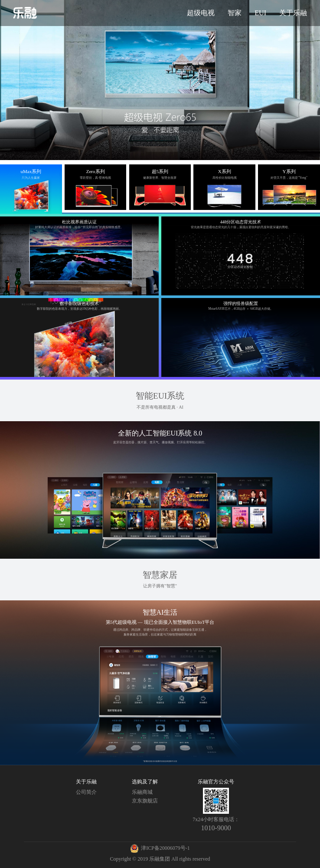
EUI (260, 13)
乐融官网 (25, 13)
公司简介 (86, 792)
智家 (235, 13)
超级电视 (201, 13)
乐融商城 (142, 792)
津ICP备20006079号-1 (165, 848)
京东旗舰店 (145, 801)
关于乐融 (293, 13)
